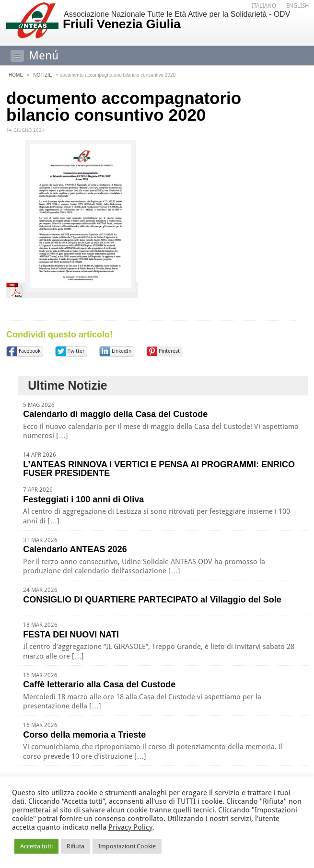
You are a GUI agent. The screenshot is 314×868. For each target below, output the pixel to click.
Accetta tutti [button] (36, 846)
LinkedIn (122, 351)
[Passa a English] (297, 6)
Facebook (29, 351)
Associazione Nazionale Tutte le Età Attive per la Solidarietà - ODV (184, 21)
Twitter (76, 351)
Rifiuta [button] (76, 846)
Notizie (42, 75)
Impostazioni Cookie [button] (127, 846)
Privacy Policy (130, 827)
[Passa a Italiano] (264, 6)
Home (16, 75)
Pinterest (169, 351)
